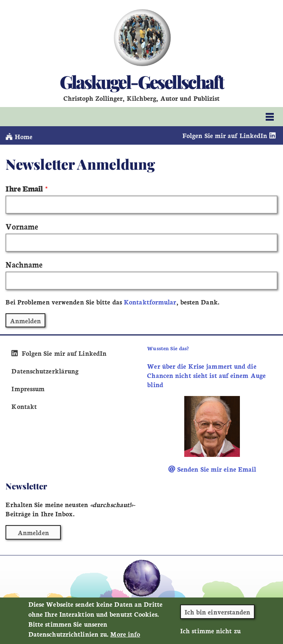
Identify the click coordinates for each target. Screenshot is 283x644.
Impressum (28, 388)
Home (19, 136)
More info (125, 638)
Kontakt (24, 406)
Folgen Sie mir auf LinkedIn (230, 135)
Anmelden (33, 532)
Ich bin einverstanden (218, 616)
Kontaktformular (150, 302)
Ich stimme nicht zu (210, 635)
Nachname (24, 264)
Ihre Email (24, 188)
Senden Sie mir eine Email (212, 469)
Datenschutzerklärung (45, 371)
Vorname (22, 226)
